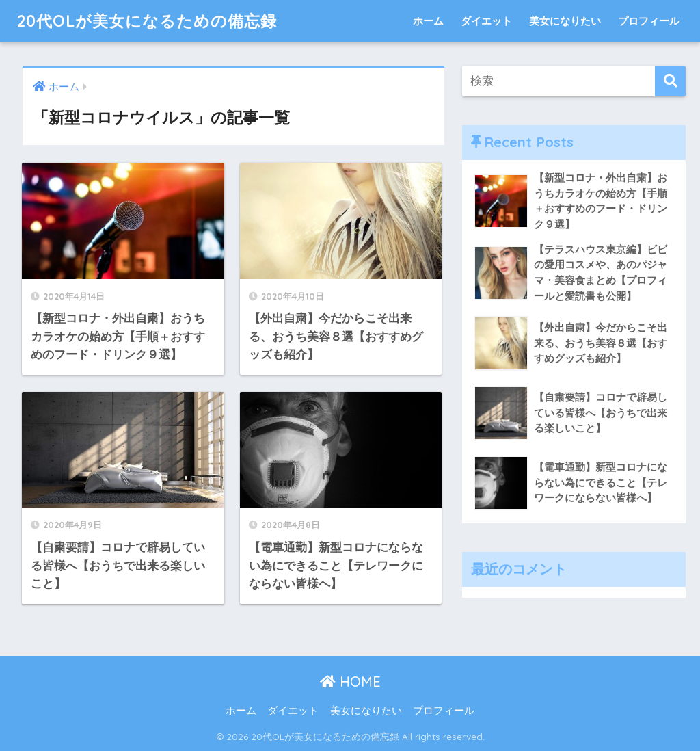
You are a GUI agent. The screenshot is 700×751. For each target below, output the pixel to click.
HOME (350, 682)
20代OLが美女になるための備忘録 (147, 21)
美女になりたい (565, 21)
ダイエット (486, 21)
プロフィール (649, 21)
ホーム (428, 21)
